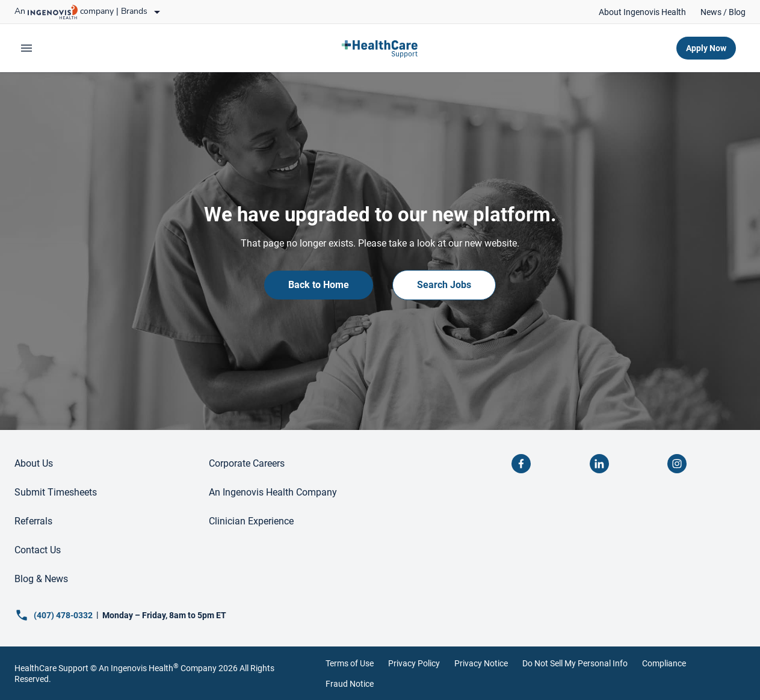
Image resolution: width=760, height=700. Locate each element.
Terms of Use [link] (350, 663)
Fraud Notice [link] (350, 684)
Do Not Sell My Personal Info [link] (575, 663)
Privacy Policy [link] (414, 663)
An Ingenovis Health (138, 668)
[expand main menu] (26, 48)
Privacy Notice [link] (481, 663)
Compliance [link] (664, 663)
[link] (642, 12)
